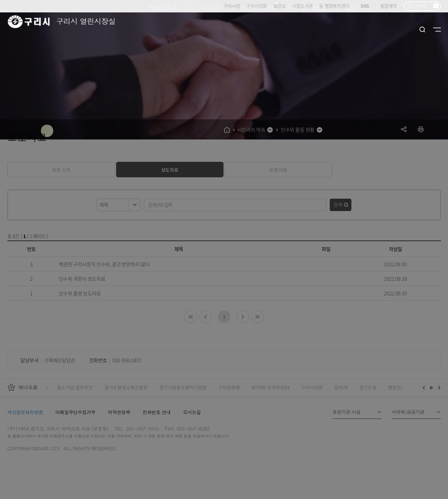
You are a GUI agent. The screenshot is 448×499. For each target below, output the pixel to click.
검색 (338, 204)
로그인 (408, 29)
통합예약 (389, 6)
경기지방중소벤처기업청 (183, 387)
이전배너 (425, 387)
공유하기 (404, 129)
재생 (432, 387)
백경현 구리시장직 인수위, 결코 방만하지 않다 (104, 264)
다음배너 (438, 387)
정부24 (341, 387)
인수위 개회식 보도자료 (82, 279)
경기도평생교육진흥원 (126, 387)
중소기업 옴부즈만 (75, 387)
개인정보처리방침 (25, 412)
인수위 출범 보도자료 (80, 293)
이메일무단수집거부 (76, 412)
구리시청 (232, 6)
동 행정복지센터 (334, 6)
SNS (367, 6)
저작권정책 (119, 412)
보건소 (280, 6)
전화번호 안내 (157, 412)
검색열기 (422, 29)
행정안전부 (399, 387)
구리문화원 (229, 387)
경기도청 (368, 387)
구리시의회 (257, 6)
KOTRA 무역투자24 (270, 387)
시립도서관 (302, 6)
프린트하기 (421, 129)
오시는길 (192, 412)
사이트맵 (437, 29)
